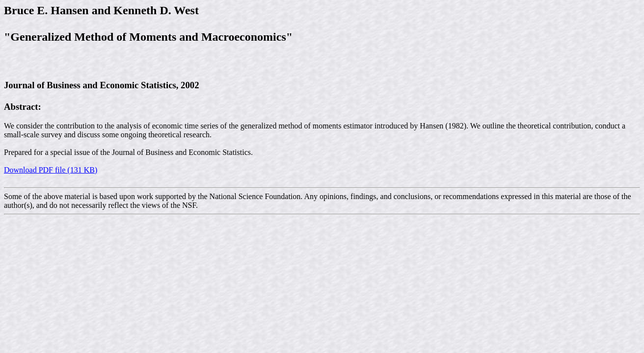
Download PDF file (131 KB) (51, 170)
